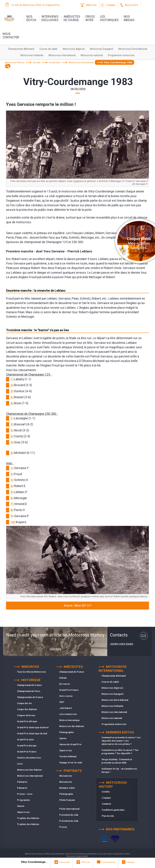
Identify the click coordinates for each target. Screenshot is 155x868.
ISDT (62, 702)
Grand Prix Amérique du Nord (33, 727)
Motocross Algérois (74, 49)
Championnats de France (30, 697)
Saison (21, 806)
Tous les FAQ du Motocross (31, 672)
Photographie (67, 732)
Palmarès (22, 782)
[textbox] (8, 66)
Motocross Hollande (32, 55)
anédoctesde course (72, 18)
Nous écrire (131, 5)
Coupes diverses (26, 715)
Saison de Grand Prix (70, 744)
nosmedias (129, 18)
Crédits (106, 792)
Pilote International (69, 809)
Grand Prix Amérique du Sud (32, 733)
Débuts (63, 678)
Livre (20, 764)
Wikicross (91, 5)
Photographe (66, 794)
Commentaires (108, 862)
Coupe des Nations (27, 709)
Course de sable (48, 49)
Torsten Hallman (68, 756)
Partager (131, 862)
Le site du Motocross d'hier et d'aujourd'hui (36, 5)
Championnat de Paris (29, 691)
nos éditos (31, 18)
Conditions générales (113, 810)
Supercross (23, 812)
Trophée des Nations (28, 818)
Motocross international (62, 55)
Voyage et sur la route (71, 763)
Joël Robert (66, 708)
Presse (63, 827)
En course (65, 684)
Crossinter (90, 18)
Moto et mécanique (69, 720)
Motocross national (92, 55)
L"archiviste (64, 862)
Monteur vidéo (67, 788)
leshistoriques (109, 18)
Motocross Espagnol (102, 49)
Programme (23, 800)
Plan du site (108, 816)
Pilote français (67, 800)
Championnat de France (29, 685)
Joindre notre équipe (122, 644)
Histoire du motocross (29, 758)
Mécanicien (66, 776)
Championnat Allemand (21, 49)
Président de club (69, 815)
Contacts (106, 804)
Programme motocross (121, 55)
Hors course (66, 696)
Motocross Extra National (133, 49)
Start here (55, 649)
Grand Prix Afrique (27, 721)
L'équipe (111, 5)
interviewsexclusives (50, 18)
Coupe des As (24, 703)
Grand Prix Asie (25, 740)
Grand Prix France (27, 752)
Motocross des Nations (29, 770)
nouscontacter (11, 36)
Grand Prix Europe (27, 746)
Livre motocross (68, 714)
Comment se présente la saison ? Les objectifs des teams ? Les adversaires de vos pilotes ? (121, 741)
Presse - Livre (25, 794)
